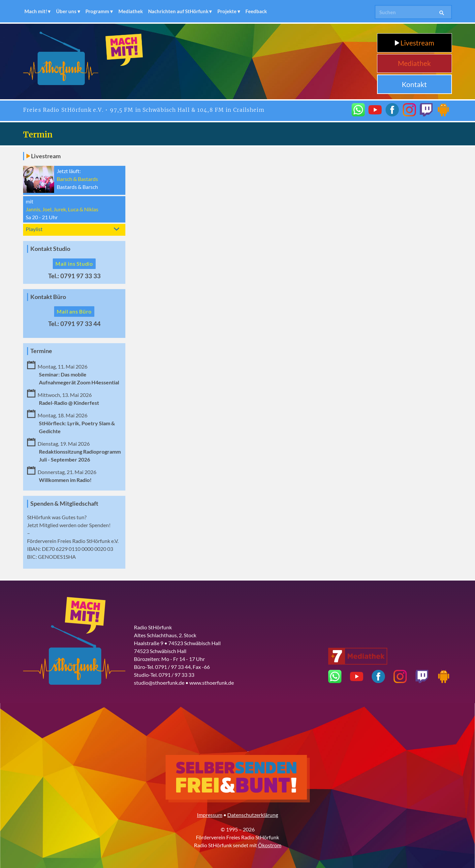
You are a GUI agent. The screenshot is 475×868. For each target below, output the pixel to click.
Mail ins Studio (74, 264)
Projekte (227, 11)
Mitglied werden (58, 525)
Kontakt (414, 84)
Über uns (66, 11)
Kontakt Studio (50, 249)
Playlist (34, 229)
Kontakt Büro (48, 297)
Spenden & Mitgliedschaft (64, 504)
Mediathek (131, 11)
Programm (97, 11)
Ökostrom (270, 845)
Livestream (414, 43)
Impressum (210, 815)
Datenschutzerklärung (253, 815)
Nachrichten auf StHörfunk (178, 11)
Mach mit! (36, 11)
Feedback (256, 11)
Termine (41, 351)
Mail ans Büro (74, 311)
